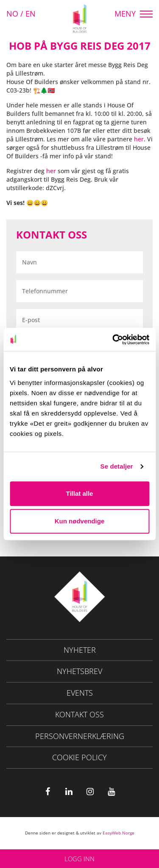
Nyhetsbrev (79, 671)
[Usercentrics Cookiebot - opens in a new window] (113, 340)
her (139, 139)
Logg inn (79, 859)
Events (80, 693)
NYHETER (80, 650)
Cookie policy (79, 757)
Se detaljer (117, 466)
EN (31, 14)
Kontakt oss (79, 714)
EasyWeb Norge (119, 833)
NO (12, 14)
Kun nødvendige (80, 521)
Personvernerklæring (80, 736)
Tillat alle (80, 493)
